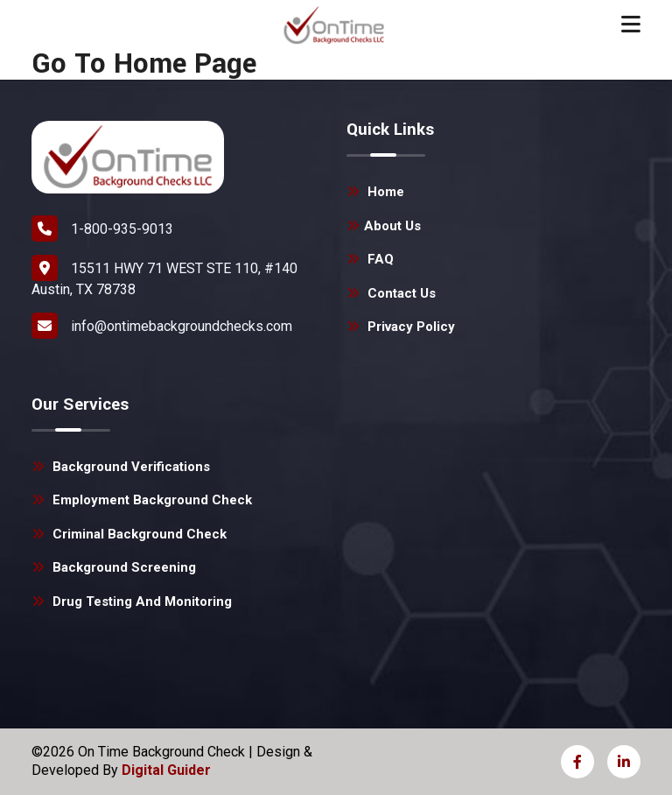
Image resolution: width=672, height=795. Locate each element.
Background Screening (114, 567)
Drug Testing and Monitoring (132, 602)
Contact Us (391, 293)
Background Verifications (121, 467)
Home (375, 192)
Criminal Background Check (129, 534)
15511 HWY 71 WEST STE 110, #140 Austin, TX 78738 (164, 276)
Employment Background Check (142, 500)
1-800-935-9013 (102, 229)
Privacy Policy (401, 327)
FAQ (370, 259)
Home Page (185, 64)
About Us (384, 226)
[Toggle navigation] (631, 25)
